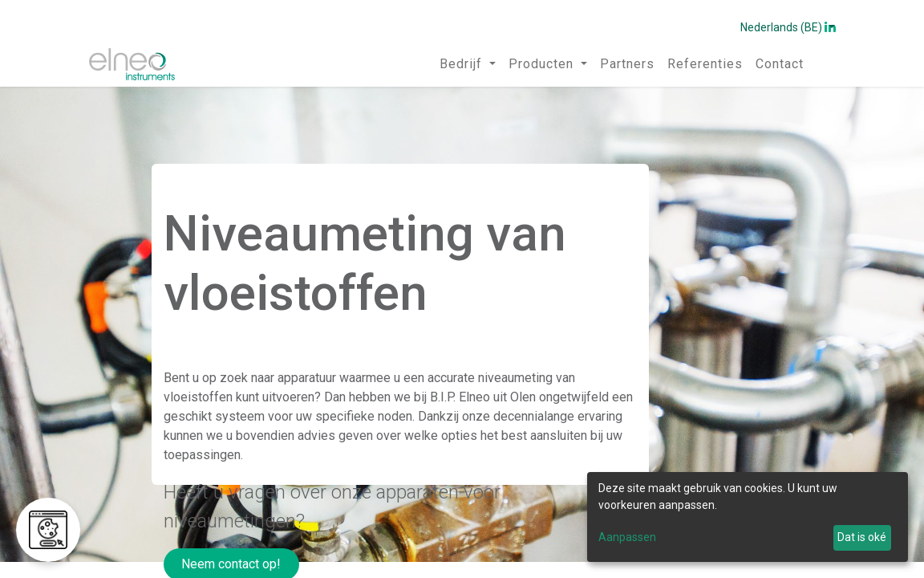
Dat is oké (862, 537)
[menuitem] (468, 64)
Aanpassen (627, 537)
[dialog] (748, 517)
